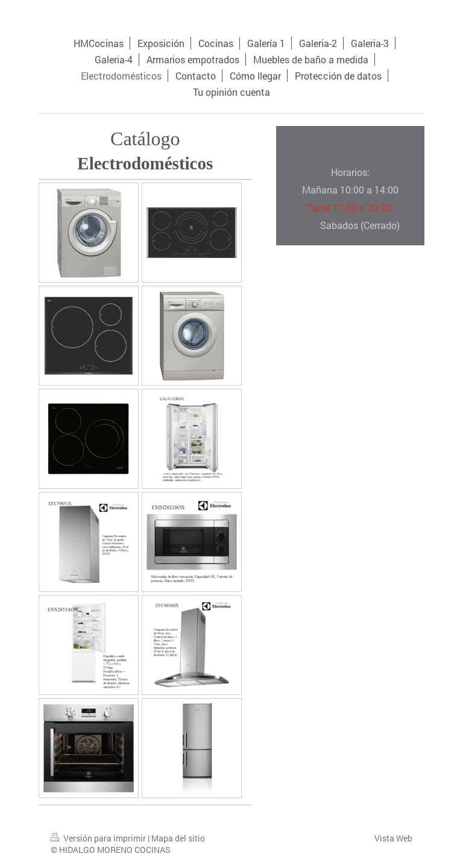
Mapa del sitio (178, 838)
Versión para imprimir (99, 838)
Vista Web (393, 838)
